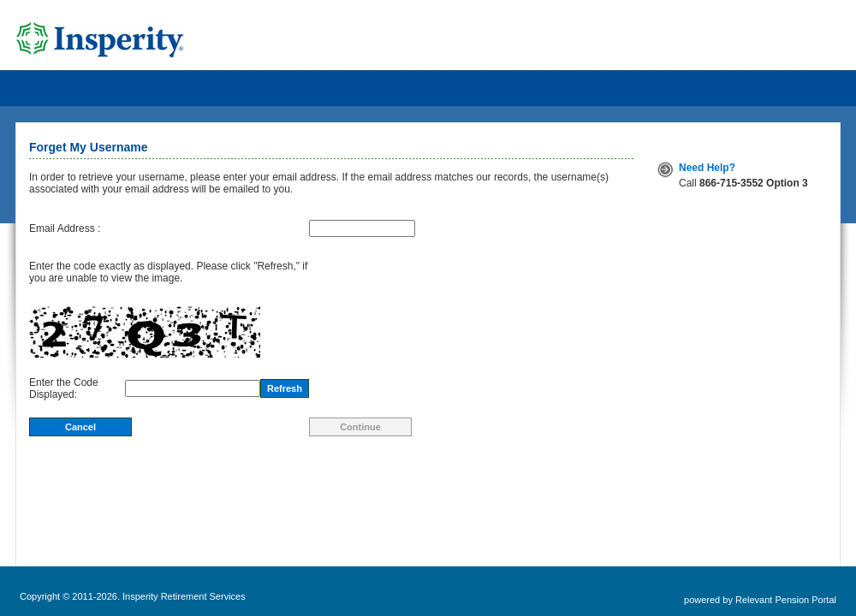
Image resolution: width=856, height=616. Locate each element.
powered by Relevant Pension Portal (760, 600)
